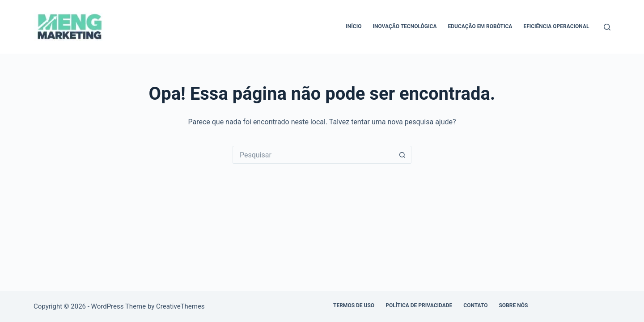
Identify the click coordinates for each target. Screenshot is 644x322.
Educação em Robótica (480, 26)
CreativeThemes (180, 306)
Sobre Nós (513, 305)
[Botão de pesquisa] (402, 155)
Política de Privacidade (419, 305)
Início (354, 26)
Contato (475, 305)
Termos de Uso (354, 305)
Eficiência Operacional (556, 26)
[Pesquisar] (607, 27)
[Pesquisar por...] (313, 155)
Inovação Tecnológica (405, 26)
